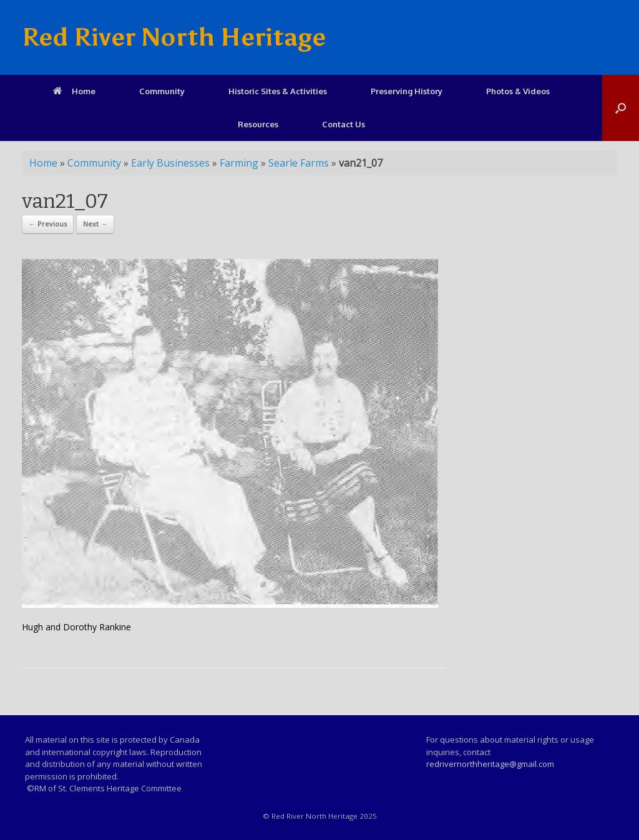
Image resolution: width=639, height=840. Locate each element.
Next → (95, 224)
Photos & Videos (518, 91)
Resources (258, 124)
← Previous (48, 224)
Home (74, 91)
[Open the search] (621, 108)
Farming (239, 163)
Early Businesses (170, 163)
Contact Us (344, 124)
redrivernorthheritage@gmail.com (490, 764)
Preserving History (407, 91)
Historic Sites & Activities (278, 91)
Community (162, 91)
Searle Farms (299, 163)
